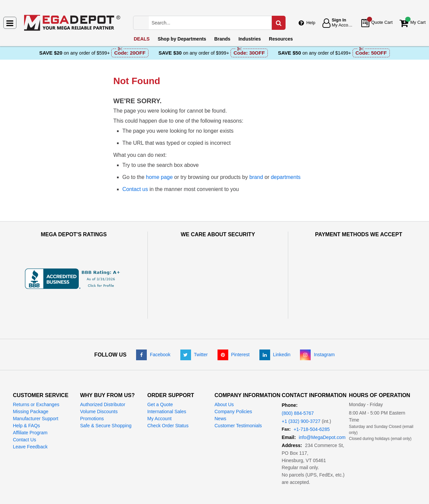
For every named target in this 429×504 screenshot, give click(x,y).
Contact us (135, 189)
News (220, 393)
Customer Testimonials (238, 400)
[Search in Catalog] (279, 23)
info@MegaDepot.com (322, 412)
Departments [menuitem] (182, 39)
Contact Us (24, 415)
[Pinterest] (234, 329)
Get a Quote (160, 379)
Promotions (92, 393)
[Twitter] (194, 329)
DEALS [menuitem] (142, 39)
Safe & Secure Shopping (106, 400)
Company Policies (233, 386)
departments (286, 177)
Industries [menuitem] (250, 39)
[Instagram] (317, 329)
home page (159, 177)
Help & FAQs (26, 400)
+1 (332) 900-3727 (301, 396)
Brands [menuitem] (222, 39)
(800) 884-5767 (298, 388)
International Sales (167, 386)
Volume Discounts (99, 386)
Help (311, 23)
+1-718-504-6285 (312, 404)
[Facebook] (153, 329)
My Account (159, 393)
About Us (224, 379)
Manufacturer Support (35, 393)
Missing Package (30, 386)
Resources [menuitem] (281, 39)
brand (256, 177)
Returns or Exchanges (36, 379)
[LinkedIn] (275, 329)
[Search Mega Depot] (216, 23)
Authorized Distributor (103, 379)
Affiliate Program (30, 407)
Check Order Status (168, 400)
